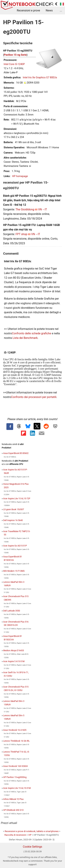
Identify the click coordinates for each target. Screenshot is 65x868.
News (49, 10)
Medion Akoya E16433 (14, 651)
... (61, 10)
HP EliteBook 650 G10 (13, 810)
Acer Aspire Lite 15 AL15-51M (17, 788)
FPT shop (21, 234)
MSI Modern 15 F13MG (14, 571)
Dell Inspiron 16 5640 (13, 520)
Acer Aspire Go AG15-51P (15, 546)
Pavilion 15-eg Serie (15, 55)
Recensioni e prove (28, 10)
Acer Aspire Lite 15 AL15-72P (17, 499)
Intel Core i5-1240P (14, 64)
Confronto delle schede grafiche (32, 333)
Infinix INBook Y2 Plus (13, 799)
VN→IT (43, 209)
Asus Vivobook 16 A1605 (15, 730)
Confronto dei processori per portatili (34, 397)
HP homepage (20, 176)
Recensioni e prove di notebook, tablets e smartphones (32, 831)
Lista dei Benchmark (25, 338)
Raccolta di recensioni (15, 835)
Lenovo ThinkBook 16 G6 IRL (17, 741)
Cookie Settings (33, 847)
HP (30, 835)
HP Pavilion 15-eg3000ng (15, 777)
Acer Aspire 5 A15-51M (14, 661)
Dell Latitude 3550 (12, 611)
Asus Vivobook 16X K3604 (16, 766)
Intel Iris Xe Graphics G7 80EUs (40, 78)
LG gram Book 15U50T (14, 509)
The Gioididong (25, 209)
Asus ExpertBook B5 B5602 (16, 453)
